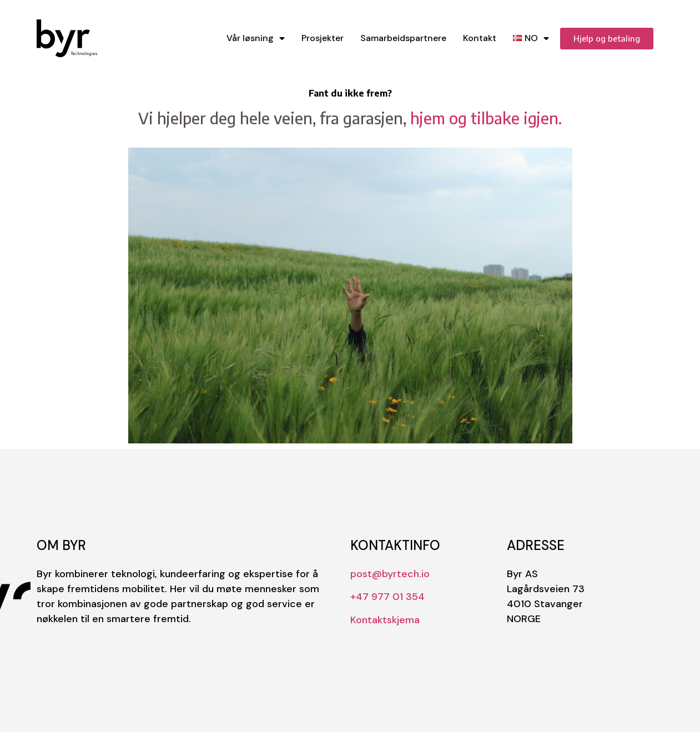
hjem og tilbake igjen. (486, 118)
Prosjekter (323, 38)
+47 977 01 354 (387, 597)
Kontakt (480, 38)
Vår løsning (256, 39)
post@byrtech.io (390, 574)
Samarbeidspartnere (403, 38)
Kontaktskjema (385, 620)
